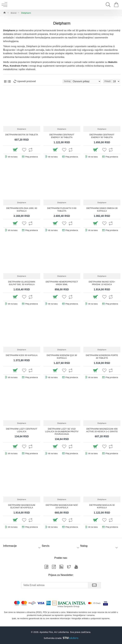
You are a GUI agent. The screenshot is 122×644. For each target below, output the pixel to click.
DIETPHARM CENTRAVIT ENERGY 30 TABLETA (62, 136)
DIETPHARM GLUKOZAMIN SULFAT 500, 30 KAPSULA (22, 283)
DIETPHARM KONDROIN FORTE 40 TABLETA (102, 357)
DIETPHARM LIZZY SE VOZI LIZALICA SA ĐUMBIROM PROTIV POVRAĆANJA (62, 432)
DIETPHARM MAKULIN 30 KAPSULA (102, 506)
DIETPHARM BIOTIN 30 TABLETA (22, 135)
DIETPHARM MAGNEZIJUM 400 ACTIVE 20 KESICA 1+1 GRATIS (102, 430)
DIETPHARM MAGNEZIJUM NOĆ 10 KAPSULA (62, 506)
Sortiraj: (67, 81)
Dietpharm (22, 129)
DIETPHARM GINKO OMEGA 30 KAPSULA (102, 210)
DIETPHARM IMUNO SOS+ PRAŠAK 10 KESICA (102, 283)
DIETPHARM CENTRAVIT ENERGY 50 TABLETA (102, 136)
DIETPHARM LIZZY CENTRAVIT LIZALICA (22, 430)
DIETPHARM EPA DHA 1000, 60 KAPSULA (22, 210)
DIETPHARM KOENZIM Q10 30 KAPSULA (62, 357)
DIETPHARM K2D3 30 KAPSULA (22, 355)
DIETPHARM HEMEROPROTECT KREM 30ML (62, 283)
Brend (14, 13)
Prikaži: (108, 81)
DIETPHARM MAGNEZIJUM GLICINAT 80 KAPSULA (22, 506)
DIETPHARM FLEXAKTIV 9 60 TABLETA (62, 210)
